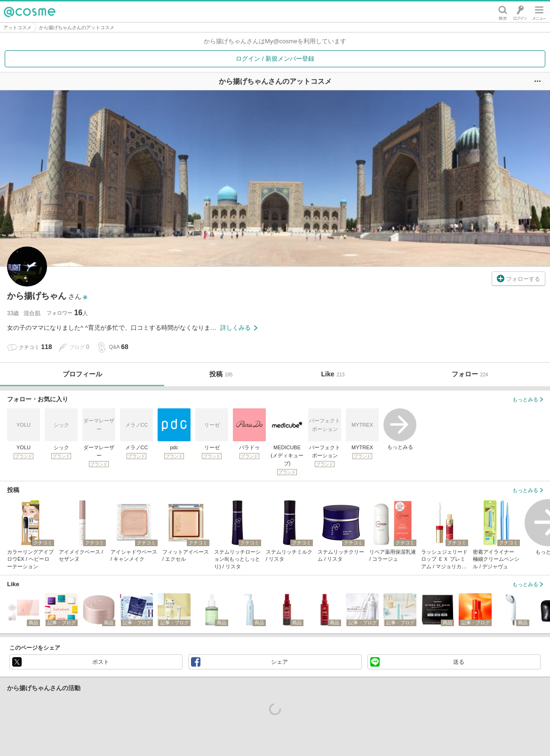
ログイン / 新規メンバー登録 (275, 59)
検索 (503, 12)
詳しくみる (239, 328)
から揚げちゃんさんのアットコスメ (77, 28)
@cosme (30, 12)
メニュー (539, 12)
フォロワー (67, 313)
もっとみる (400, 429)
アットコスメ (17, 28)
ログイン (520, 12)
